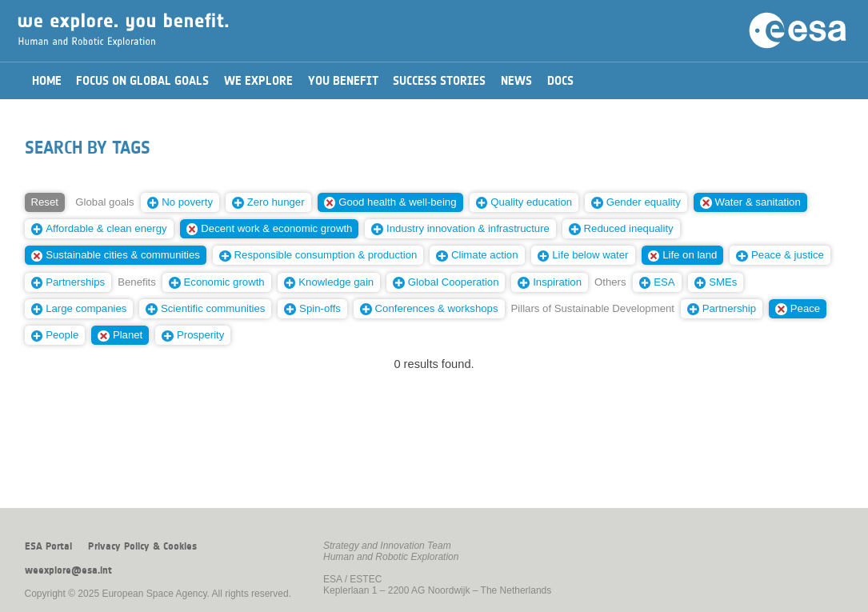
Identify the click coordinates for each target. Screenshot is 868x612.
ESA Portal (48, 546)
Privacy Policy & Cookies (142, 546)
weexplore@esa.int (68, 570)
